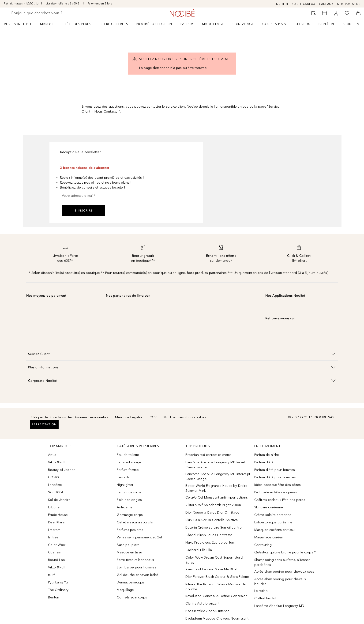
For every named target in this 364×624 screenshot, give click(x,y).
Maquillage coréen (269, 537)
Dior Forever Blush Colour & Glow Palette (217, 577)
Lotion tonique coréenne (273, 522)
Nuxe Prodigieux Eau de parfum (210, 543)
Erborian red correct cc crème (208, 455)
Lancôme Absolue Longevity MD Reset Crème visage (215, 465)
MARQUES (48, 24)
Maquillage (213, 24)
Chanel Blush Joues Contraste (209, 535)
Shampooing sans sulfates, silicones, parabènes (283, 562)
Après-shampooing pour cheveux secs (284, 572)
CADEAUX (326, 4)
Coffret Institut (265, 598)
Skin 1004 (56, 492)
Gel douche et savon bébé (137, 575)
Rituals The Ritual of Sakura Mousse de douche (216, 587)
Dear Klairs (56, 522)
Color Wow (57, 545)
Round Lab (56, 560)
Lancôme (55, 485)
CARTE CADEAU (304, 4)
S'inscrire (84, 211)
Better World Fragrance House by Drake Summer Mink (216, 488)
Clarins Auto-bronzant (202, 603)
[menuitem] (21, 24)
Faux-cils (123, 477)
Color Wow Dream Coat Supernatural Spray (214, 560)
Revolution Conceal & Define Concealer (216, 596)
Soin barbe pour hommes (136, 567)
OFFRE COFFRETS (114, 24)
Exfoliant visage (129, 462)
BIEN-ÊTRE (327, 24)
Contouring (263, 545)
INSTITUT (282, 4)
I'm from (54, 530)
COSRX (54, 477)
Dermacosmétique (131, 582)
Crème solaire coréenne (273, 515)
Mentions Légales (129, 417)
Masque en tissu (129, 552)
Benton (54, 597)
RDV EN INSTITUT (18, 24)
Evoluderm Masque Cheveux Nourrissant (217, 618)
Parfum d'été (264, 462)
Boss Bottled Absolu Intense (207, 611)
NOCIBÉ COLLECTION (154, 24)
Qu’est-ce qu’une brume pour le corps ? (285, 552)
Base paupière (128, 545)
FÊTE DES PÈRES (78, 24)
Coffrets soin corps (132, 597)
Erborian (55, 507)
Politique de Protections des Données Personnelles (69, 417)
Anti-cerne (125, 507)
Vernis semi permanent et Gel (140, 537)
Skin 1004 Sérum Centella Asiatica (212, 520)
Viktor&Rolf (57, 462)
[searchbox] (46, 13)
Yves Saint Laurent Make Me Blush (212, 569)
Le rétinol (261, 591)
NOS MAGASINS (349, 4)
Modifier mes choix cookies (185, 417)
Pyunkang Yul (58, 582)
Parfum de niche (129, 492)
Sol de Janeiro (59, 500)
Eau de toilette (128, 455)
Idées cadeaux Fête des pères (278, 485)
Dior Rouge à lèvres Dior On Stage (212, 512)
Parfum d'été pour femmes (275, 470)
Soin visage (243, 24)
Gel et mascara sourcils (135, 522)
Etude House (58, 515)
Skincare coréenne (269, 507)
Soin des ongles (129, 500)
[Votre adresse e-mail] (126, 196)
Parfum (187, 24)
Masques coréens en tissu (275, 530)
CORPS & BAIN (274, 24)
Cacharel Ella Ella (199, 550)
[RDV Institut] (313, 13)
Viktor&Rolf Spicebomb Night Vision (213, 505)
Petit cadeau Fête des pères (276, 492)
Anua (52, 455)
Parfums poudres (130, 530)
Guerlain (55, 552)
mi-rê (52, 575)
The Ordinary (58, 590)
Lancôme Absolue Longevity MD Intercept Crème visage (218, 477)
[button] (182, 354)
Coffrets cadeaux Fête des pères (280, 500)
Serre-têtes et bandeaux (135, 560)
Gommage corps (130, 515)
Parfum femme (128, 470)
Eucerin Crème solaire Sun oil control (214, 528)
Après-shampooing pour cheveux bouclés (280, 582)
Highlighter (125, 485)
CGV (153, 417)
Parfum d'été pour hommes (275, 477)
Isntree (53, 537)
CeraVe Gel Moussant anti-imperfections (217, 497)
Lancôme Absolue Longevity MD (279, 606)
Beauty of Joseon (62, 470)
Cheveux (302, 24)
